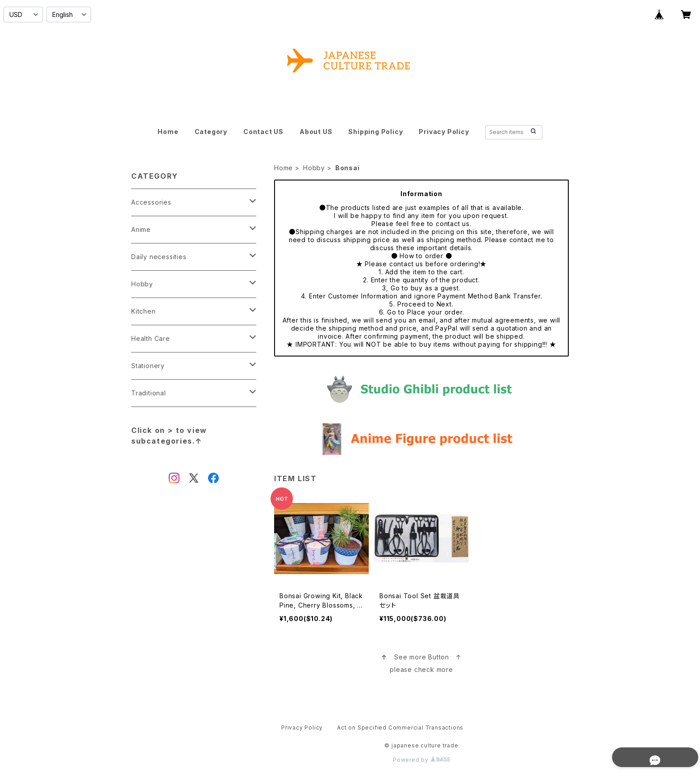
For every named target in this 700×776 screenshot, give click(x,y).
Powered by (421, 760)
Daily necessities (159, 257)
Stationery (148, 366)
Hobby (314, 168)
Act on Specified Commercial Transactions (400, 728)
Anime (141, 229)
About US (316, 132)
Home (168, 132)
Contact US (263, 132)
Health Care (151, 338)
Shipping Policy (375, 132)
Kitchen (144, 311)
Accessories (151, 202)
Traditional (149, 393)
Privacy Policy (444, 132)
